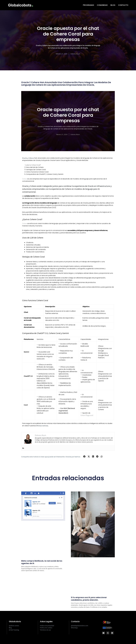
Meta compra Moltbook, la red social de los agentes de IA (42, 563)
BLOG (113, 5)
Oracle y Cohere (28, 158)
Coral (26, 405)
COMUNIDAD (102, 5)
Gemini (27, 352)
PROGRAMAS (88, 5)
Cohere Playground (87, 416)
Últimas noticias (42, 426)
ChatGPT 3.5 (28, 376)
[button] (84, 457)
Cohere (25, 179)
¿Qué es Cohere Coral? (34, 165)
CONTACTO (123, 5)
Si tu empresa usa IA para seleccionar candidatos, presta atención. (92, 599)
